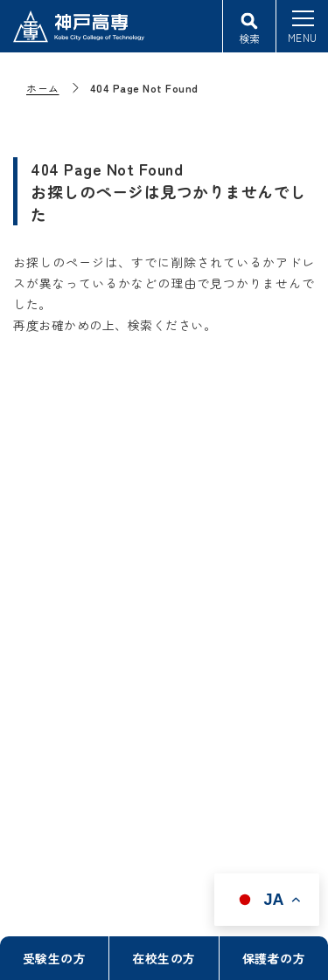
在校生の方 (164, 958)
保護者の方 (274, 958)
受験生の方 (55, 958)
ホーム (43, 88)
